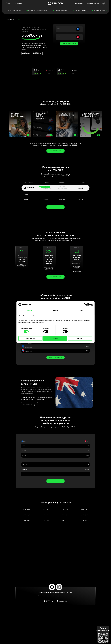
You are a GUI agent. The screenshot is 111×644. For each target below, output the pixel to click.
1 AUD (24, 446)
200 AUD (24, 469)
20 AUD (24, 455)
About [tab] (82, 310)
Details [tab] (55, 310)
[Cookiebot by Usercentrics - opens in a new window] (85, 305)
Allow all (55, 338)
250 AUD (24, 474)
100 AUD (24, 465)
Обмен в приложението (55, 151)
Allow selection (30, 338)
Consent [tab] (30, 310)
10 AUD (24, 451)
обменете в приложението (55, 357)
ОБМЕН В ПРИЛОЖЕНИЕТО (55, 207)
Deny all (80, 338)
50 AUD (24, 460)
